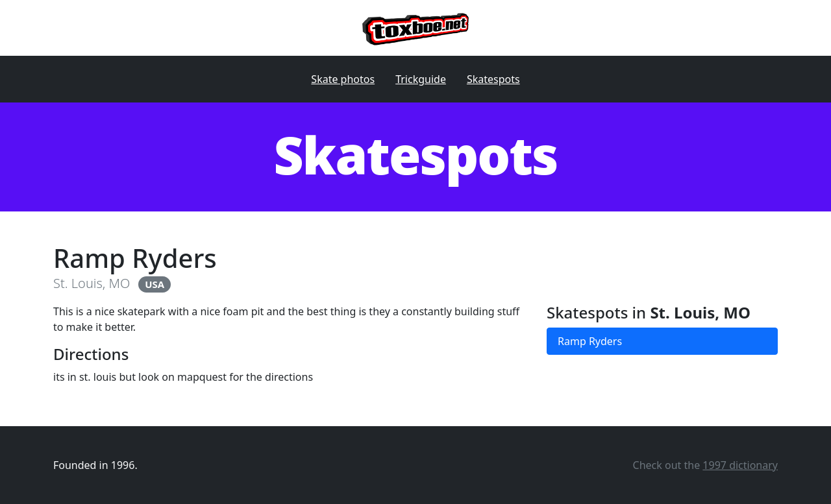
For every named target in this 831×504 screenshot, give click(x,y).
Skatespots (493, 79)
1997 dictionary (740, 465)
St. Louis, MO (92, 283)
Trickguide (421, 79)
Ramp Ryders (590, 341)
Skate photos (343, 79)
